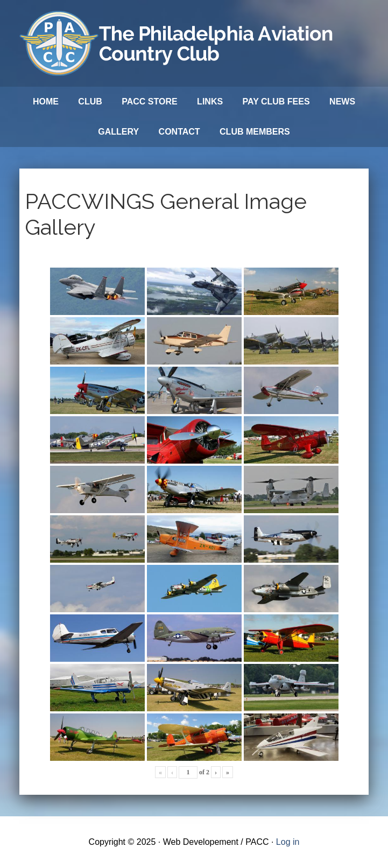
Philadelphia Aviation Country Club (178, 43)
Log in (288, 842)
